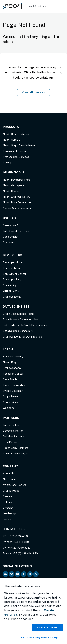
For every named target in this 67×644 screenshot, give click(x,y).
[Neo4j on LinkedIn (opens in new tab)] (6, 574)
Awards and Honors (14, 485)
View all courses (33, 92)
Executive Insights (14, 385)
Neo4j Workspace (14, 185)
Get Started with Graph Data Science (25, 325)
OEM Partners (11, 442)
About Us (8, 474)
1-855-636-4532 (18, 536)
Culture (7, 502)
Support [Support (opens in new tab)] (8, 519)
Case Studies (11, 237)
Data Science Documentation (20, 320)
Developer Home (13, 262)
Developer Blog (12, 280)
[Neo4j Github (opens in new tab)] (36, 574)
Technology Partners (16, 448)
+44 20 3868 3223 (19, 548)
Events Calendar (13, 391)
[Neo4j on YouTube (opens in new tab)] (18, 574)
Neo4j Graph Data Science (19, 145)
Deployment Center (14, 151)
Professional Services (16, 157)
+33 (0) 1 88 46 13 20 (25, 553)
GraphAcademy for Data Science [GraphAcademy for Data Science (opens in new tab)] (22, 337)
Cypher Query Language (17, 208)
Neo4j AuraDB (12, 140)
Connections (10, 402)
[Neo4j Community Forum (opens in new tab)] (30, 574)
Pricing (7, 163)
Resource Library (13, 357)
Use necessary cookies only (39, 638)
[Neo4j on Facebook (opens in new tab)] (24, 574)
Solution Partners (13, 436)
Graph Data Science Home (19, 314)
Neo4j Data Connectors (17, 203)
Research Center (13, 374)
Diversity (8, 508)
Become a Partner (14, 431)
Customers (9, 242)
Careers (8, 496)
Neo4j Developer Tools (17, 180)
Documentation (12, 268)
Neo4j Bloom (11, 191)
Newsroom (9, 479)
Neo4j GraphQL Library (17, 197)
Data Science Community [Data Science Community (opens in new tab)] (18, 331)
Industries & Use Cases (17, 231)
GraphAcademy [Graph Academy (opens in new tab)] (12, 297)
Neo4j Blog (10, 362)
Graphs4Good (11, 491)
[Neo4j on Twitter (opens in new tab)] (12, 574)
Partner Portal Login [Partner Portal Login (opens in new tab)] (15, 454)
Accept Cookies (47, 628)
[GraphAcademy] (24, 6)
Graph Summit (11, 397)
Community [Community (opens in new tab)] (9, 285)
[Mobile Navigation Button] (62, 6)
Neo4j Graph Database (17, 134)
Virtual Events (11, 291)
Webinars (8, 408)
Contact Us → (14, 529)
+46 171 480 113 (23, 542)
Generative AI (11, 225)
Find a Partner (11, 425)
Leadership (9, 513)
